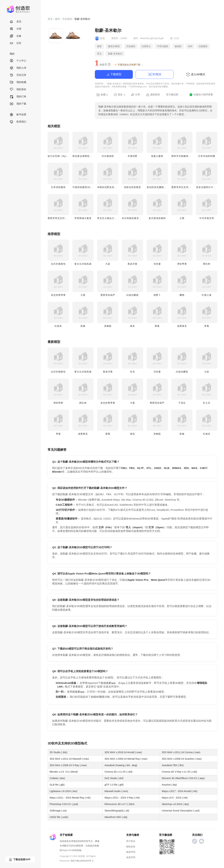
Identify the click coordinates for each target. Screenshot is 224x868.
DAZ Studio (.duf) (114, 778)
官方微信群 (172, 95)
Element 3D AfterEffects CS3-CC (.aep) (183, 778)
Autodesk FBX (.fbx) (173, 765)
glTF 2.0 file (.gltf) (114, 785)
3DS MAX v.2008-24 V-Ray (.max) (68, 765)
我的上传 (18, 68)
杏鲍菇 (108, 326)
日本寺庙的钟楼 (207, 156)
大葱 (83, 295)
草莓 (207, 326)
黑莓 (157, 326)
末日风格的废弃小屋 (133, 218)
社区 (15, 43)
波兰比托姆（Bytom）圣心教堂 (65, 156)
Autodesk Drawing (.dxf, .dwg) (121, 765)
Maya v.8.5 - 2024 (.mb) (175, 798)
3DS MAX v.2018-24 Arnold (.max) (123, 752)
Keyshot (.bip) (169, 785)
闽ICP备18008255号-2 (82, 861)
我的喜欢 (18, 90)
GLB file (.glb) (57, 785)
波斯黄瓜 (182, 326)
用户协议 (131, 841)
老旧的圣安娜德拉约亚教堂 (161, 187)
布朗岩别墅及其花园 (108, 187)
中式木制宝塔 (207, 218)
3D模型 (76, 743)
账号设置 (18, 115)
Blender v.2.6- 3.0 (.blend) (64, 772)
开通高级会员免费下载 (129, 65)
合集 (15, 36)
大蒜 (108, 264)
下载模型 (114, 74)
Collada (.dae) (57, 778)
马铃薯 (157, 264)
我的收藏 (18, 82)
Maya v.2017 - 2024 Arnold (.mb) (179, 791)
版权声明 (131, 852)
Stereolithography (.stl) (117, 811)
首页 (15, 22)
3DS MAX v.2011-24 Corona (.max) (181, 752)
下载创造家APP (20, 860)
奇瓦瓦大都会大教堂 (108, 218)
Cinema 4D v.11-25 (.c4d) (118, 772)
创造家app (109, 683)
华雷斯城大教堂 (83, 218)
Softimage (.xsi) (58, 811)
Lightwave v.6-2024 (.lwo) (63, 791)
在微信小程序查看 (201, 95)
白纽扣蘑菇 (132, 295)
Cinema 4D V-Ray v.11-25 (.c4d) (179, 772)
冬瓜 (132, 372)
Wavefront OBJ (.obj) (116, 817)
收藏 (102, 95)
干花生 (182, 403)
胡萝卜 (157, 295)
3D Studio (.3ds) (58, 752)
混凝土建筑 (157, 156)
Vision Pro (67, 850)
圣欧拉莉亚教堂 (132, 187)
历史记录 (18, 75)
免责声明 (131, 857)
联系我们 (18, 122)
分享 (136, 95)
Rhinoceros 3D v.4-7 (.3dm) (119, 804)
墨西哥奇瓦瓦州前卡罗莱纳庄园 (65, 218)
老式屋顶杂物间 (157, 218)
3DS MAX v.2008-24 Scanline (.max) (182, 759)
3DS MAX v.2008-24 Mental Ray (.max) (126, 759)
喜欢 (119, 95)
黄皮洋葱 (132, 264)
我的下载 (18, 104)
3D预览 (155, 74)
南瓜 (132, 326)
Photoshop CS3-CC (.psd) (64, 804)
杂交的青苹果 (58, 295)
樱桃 (182, 295)
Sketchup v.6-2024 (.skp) (175, 804)
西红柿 (207, 264)
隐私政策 (131, 847)
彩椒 (83, 326)
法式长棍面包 (58, 264)
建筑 (57, 19)
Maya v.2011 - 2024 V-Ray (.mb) (122, 798)
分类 (15, 29)
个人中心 (18, 61)
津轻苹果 (182, 264)
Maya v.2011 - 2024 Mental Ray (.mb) (70, 798)
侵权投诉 (153, 95)
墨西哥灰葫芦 (108, 295)
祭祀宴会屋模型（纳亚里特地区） (91, 156)
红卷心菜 (207, 295)
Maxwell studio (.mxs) (116, 791)
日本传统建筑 (58, 187)
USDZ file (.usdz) (59, 817)
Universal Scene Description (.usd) (181, 811)
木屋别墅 (132, 156)
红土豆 (207, 403)
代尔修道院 (108, 156)
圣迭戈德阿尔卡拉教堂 (208, 187)
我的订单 (18, 97)
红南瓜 (58, 326)
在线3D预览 (98, 697)
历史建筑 (67, 19)
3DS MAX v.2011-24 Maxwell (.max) (69, 759)
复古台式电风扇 (83, 264)
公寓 (182, 218)
